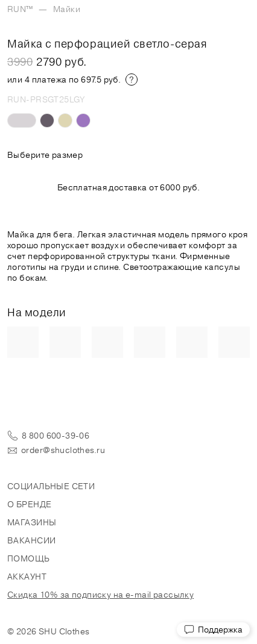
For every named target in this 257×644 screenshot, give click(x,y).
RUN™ (20, 9)
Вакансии (31, 540)
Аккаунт (27, 577)
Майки (67, 9)
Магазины (32, 522)
